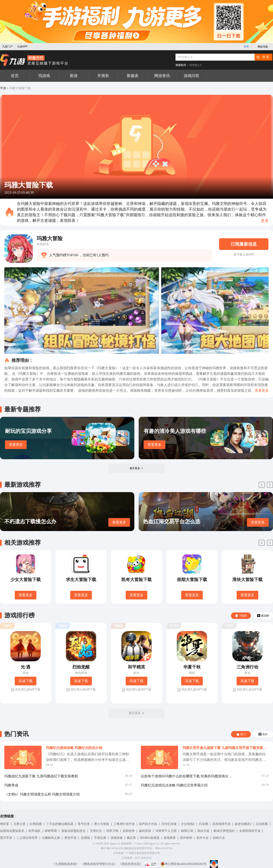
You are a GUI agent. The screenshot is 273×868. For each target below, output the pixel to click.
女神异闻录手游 (250, 831)
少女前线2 (188, 824)
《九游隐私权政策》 (66, 864)
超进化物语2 (243, 824)
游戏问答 (192, 76)
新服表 (133, 76)
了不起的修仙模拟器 (60, 824)
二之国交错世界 (27, 838)
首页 (15, 76)
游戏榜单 (170, 838)
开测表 (103, 76)
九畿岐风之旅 (51, 838)
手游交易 (100, 838)
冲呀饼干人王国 (166, 831)
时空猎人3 (196, 65)
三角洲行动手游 (124, 824)
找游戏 (44, 76)
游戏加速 (117, 838)
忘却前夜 (262, 824)
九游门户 (7, 47)
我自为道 (203, 831)
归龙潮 (203, 824)
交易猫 (85, 838)
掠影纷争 (129, 831)
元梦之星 (19, 824)
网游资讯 (162, 76)
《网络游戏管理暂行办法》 (99, 864)
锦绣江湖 (187, 831)
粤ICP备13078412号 (112, 848)
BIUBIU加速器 (150, 838)
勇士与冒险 (102, 824)
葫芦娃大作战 (148, 824)
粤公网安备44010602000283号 (184, 864)
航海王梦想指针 (224, 831)
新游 (74, 76)
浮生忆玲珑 (169, 824)
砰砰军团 (51, 831)
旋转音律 (145, 831)
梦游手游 (70, 838)
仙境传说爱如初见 (12, 831)
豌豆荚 (131, 838)
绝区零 (5, 824)
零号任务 (84, 824)
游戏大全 (219, 838)
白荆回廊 (36, 824)
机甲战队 (35, 831)
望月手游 (6, 838)
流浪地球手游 (221, 824)
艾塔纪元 (96, 831)
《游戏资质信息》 (131, 864)
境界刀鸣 (112, 831)
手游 (3, 88)
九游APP (22, 47)
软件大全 (203, 838)
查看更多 (16, 445)
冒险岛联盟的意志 (73, 831)
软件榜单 (186, 838)
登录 (246, 47)
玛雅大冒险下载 (20, 88)
